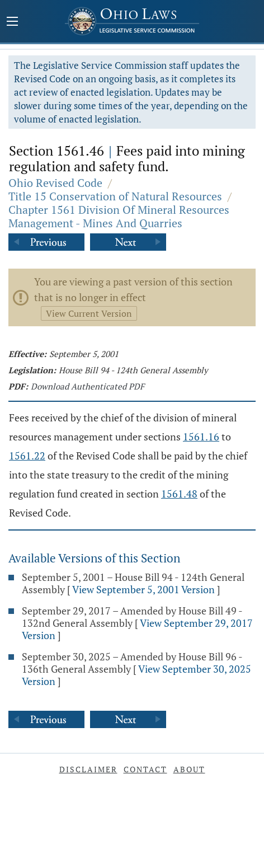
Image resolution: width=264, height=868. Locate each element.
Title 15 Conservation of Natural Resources (115, 196)
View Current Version (89, 313)
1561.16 (201, 437)
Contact (145, 769)
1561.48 (179, 494)
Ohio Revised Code (55, 183)
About (189, 769)
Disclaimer (88, 769)
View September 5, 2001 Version (143, 589)
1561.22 (27, 456)
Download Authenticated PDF (88, 386)
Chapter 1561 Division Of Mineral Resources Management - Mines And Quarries (119, 216)
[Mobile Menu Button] (12, 22)
